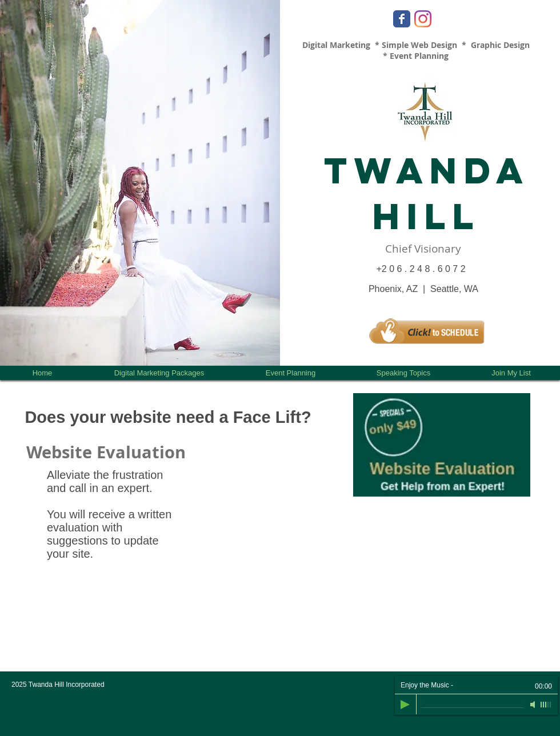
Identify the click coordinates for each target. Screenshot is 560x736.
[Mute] (534, 705)
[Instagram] (423, 19)
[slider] (546, 705)
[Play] (405, 705)
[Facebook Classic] (402, 19)
